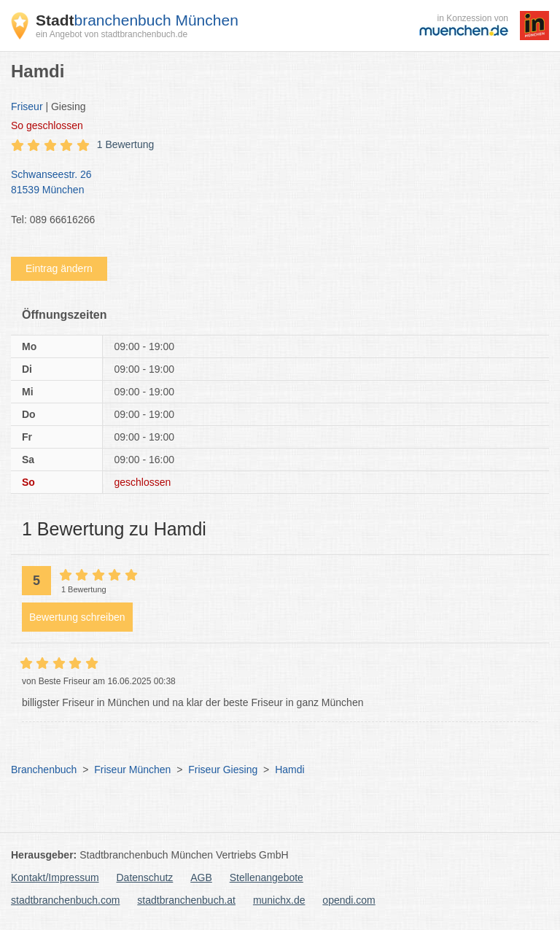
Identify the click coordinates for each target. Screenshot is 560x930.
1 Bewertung (126, 144)
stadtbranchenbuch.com (65, 900)
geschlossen (47, 125)
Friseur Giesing (223, 770)
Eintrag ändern (59, 268)
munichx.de (279, 900)
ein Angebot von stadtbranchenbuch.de (112, 34)
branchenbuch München (137, 20)
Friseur (27, 106)
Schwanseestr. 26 (273, 183)
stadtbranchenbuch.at (186, 900)
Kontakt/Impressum (55, 877)
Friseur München (132, 770)
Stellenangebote (267, 877)
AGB (201, 877)
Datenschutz (145, 877)
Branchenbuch (44, 770)
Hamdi (289, 770)
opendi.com (349, 900)
